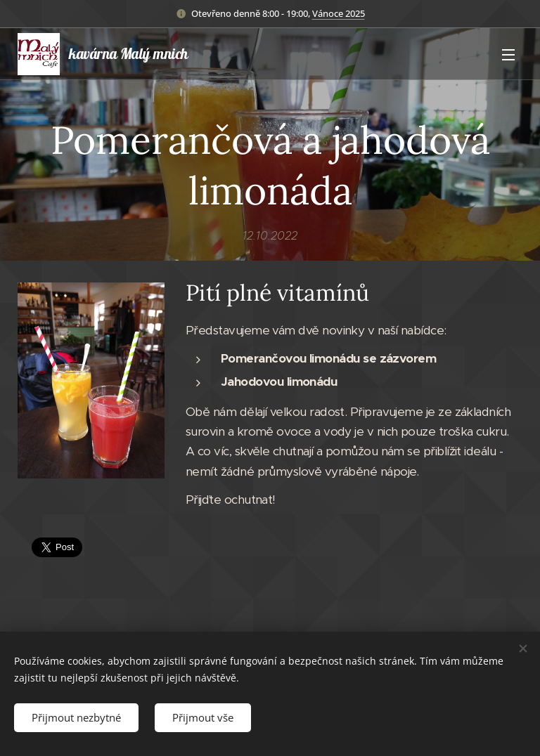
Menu (508, 55)
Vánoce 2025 (339, 13)
